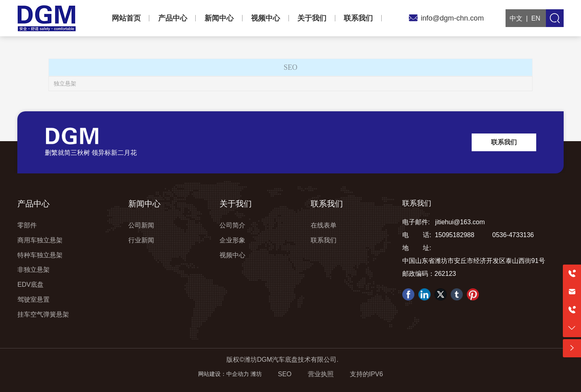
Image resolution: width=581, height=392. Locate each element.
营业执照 (321, 374)
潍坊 (256, 374)
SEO (285, 374)
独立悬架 (65, 83)
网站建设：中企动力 (224, 374)
